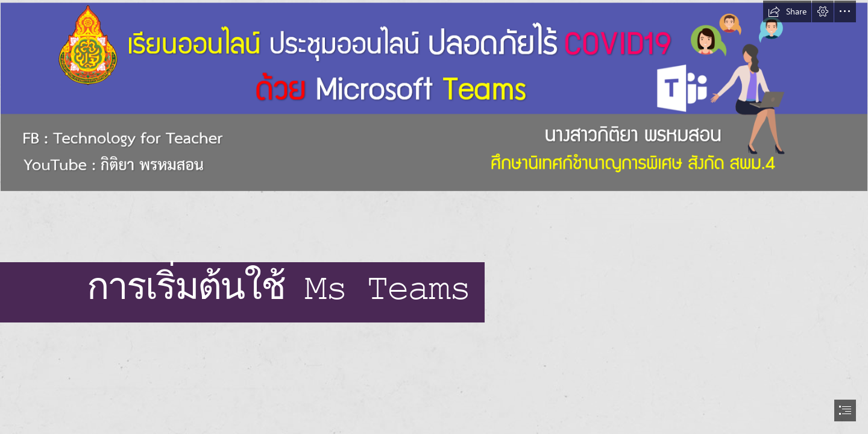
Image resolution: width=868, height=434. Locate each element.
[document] (434, 217)
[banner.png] (434, 97)
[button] (787, 11)
